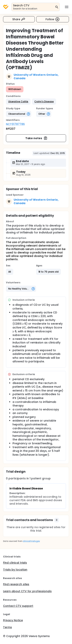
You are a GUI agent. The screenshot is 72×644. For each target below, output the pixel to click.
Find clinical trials (15, 563)
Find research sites (16, 584)
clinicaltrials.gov (31, 541)
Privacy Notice (13, 620)
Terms (7, 627)
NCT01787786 (15, 124)
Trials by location (15, 570)
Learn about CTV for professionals (27, 591)
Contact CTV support (18, 606)
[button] (18, 102)
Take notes (36, 138)
